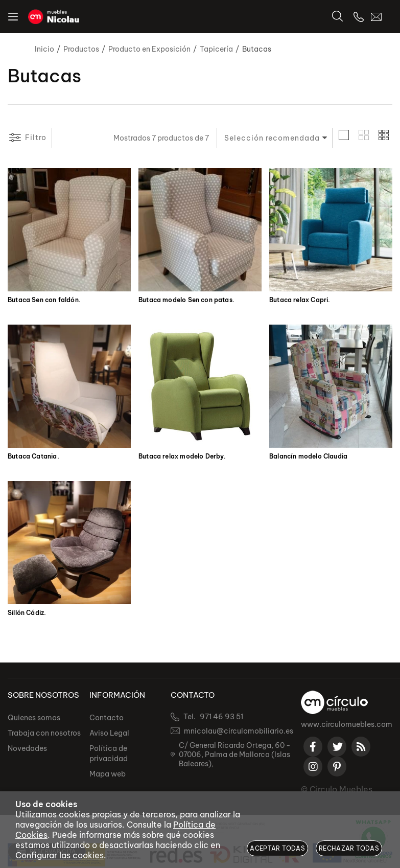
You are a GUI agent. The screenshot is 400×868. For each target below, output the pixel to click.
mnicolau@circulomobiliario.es (239, 731)
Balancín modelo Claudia (308, 456)
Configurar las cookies (60, 855)
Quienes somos (34, 718)
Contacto (107, 718)
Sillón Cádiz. (27, 613)
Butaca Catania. (33, 456)
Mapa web (108, 774)
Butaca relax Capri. (300, 300)
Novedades (27, 748)
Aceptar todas (277, 848)
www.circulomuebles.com (347, 724)
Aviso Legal (109, 733)
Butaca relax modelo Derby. (182, 456)
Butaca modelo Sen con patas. (186, 300)
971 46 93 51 (221, 717)
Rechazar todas (349, 848)
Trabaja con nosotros (44, 733)
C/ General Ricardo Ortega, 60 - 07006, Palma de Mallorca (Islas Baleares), (235, 755)
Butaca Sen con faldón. (44, 300)
